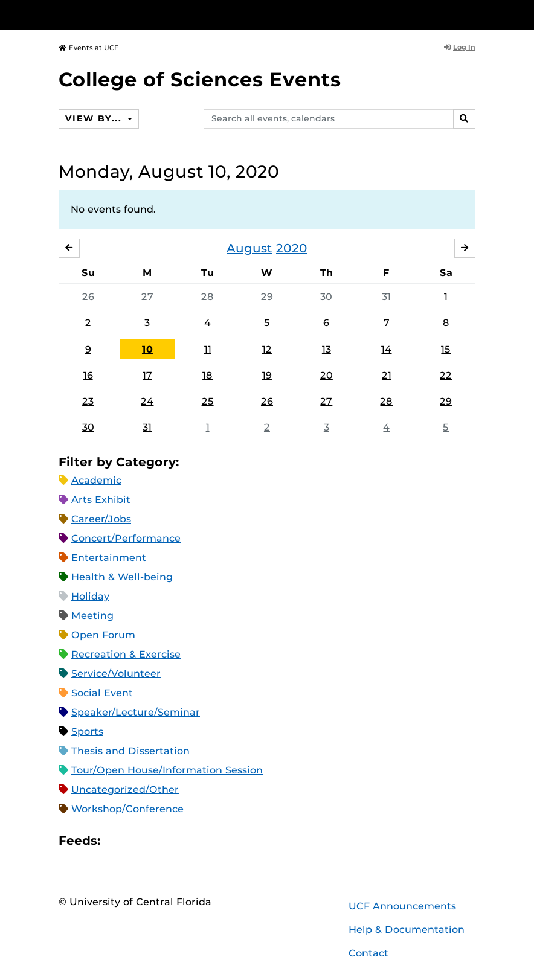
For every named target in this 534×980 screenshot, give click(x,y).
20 (327, 375)
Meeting (92, 616)
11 (208, 349)
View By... (95, 118)
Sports (87, 732)
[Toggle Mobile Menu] (472, 14)
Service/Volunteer (116, 674)
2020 (292, 248)
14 (386, 349)
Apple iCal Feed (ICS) (116, 841)
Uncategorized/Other (125, 789)
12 (267, 349)
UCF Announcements (402, 906)
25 (208, 401)
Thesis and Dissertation (130, 751)
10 (147, 349)
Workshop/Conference (127, 809)
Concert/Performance (126, 538)
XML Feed (178, 841)
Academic (96, 480)
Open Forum (103, 635)
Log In (460, 47)
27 (147, 297)
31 (386, 297)
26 (88, 297)
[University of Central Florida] (139, 15)
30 (326, 297)
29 (267, 297)
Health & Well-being (122, 577)
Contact (368, 953)
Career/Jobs (101, 519)
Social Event (102, 693)
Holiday (90, 596)
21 (387, 375)
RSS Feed (157, 841)
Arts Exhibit (101, 500)
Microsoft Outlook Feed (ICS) (137, 841)
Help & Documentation (407, 930)
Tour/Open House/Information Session (167, 770)
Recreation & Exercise (126, 654)
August (249, 248)
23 (88, 401)
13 (327, 349)
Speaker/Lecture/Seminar (136, 712)
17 (147, 375)
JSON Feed (198, 841)
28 (207, 297)
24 (147, 401)
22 (446, 375)
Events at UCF (88, 48)
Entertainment (109, 558)
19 (267, 375)
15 (446, 349)
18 (207, 375)
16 (88, 375)
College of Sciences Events (200, 79)
